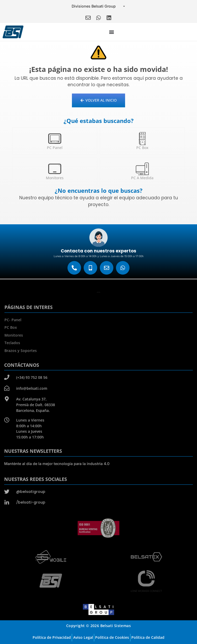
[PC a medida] (142, 169)
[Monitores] (55, 169)
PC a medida (142, 178)
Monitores (55, 178)
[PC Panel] (55, 139)
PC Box (142, 148)
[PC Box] (142, 139)
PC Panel (55, 148)
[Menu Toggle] (112, 32)
